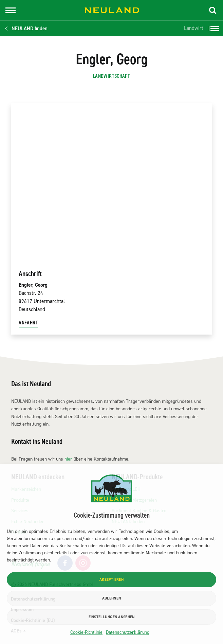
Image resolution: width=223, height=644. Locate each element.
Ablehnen (111, 598)
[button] (213, 10)
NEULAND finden (30, 29)
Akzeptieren (111, 580)
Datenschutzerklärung (128, 632)
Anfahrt (28, 323)
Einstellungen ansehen (112, 617)
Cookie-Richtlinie (86, 632)
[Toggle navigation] (11, 10)
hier (68, 459)
